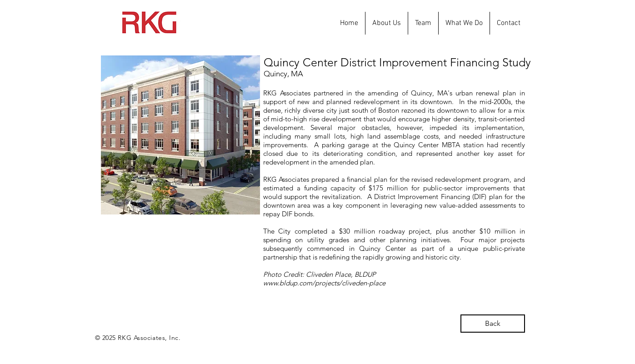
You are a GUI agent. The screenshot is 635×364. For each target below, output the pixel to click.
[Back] (493, 324)
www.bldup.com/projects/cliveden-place (324, 283)
